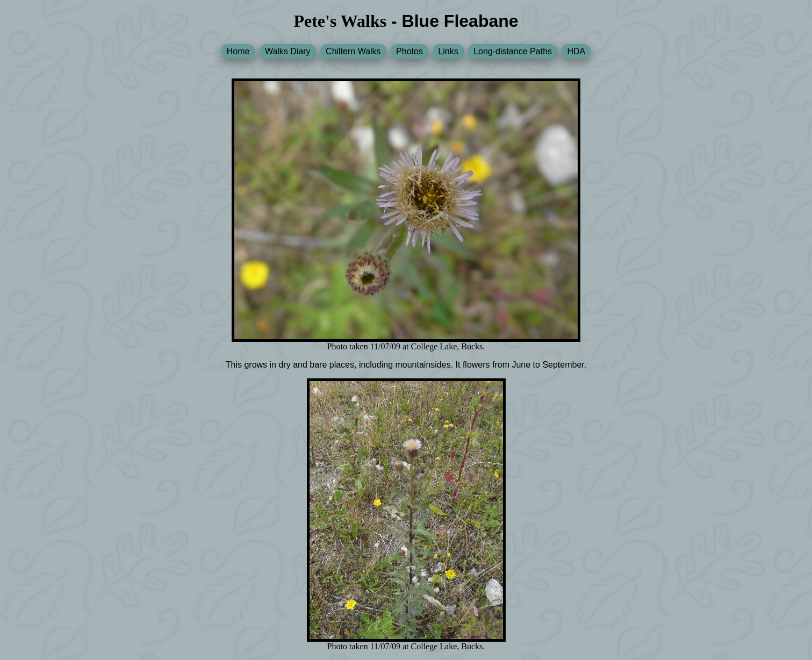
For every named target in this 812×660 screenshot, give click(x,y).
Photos (409, 51)
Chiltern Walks (353, 51)
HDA (576, 51)
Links (448, 51)
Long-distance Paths (513, 51)
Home (238, 51)
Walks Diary (288, 51)
